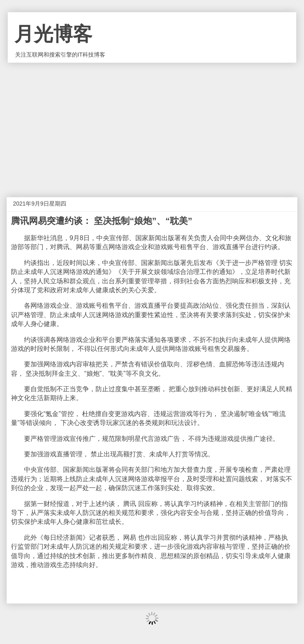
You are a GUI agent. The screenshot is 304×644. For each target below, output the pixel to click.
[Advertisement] (152, 124)
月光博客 (53, 34)
